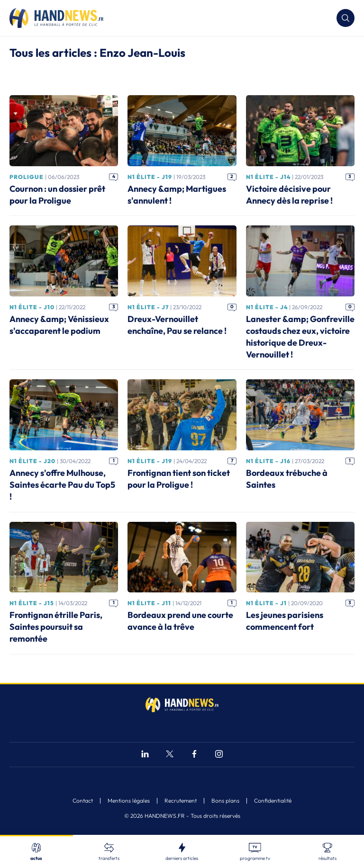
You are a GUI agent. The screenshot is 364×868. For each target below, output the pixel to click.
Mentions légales (129, 801)
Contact (83, 801)
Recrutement (181, 801)
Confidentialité (273, 801)
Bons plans (225, 801)
